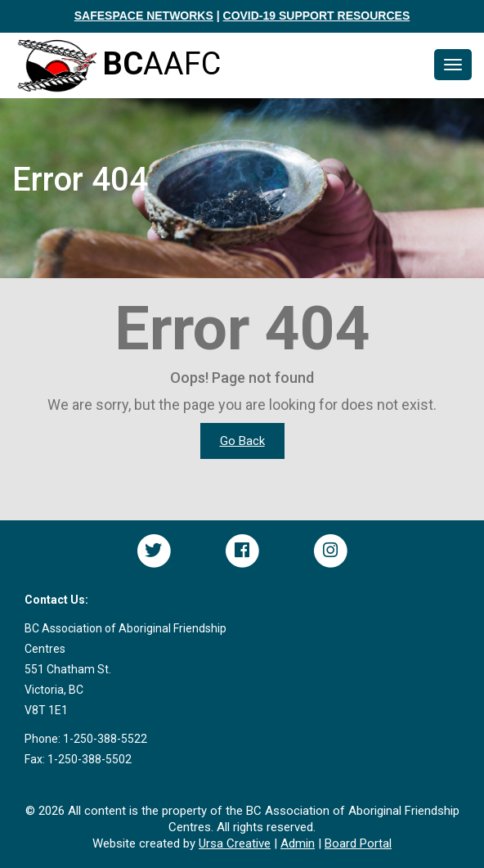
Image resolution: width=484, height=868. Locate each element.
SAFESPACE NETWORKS (144, 16)
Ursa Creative (235, 843)
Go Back (242, 441)
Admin (298, 843)
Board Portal (358, 843)
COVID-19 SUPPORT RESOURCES (317, 16)
